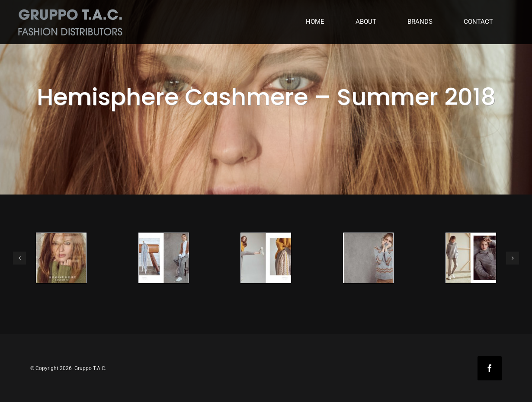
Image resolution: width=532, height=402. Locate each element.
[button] (19, 258)
